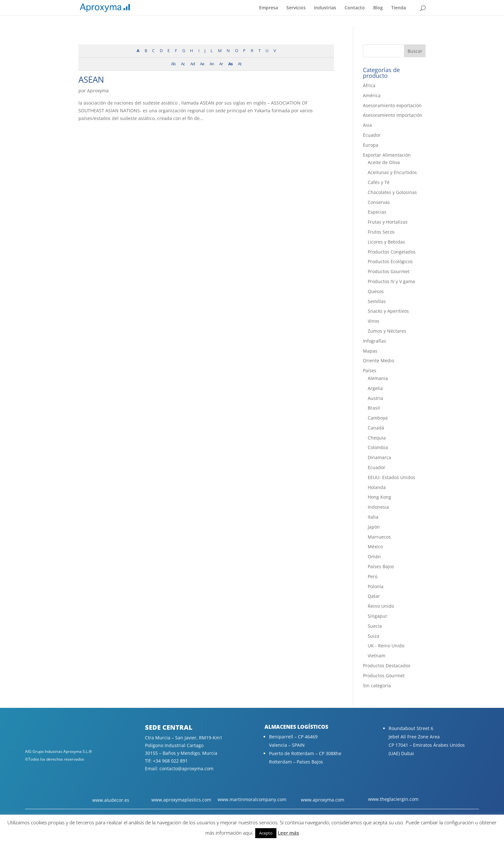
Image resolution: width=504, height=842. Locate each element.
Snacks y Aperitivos (388, 311)
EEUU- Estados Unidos (392, 477)
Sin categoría (377, 685)
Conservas (379, 202)
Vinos (373, 321)
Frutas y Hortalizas (388, 222)
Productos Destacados (387, 666)
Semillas (377, 301)
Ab (173, 64)
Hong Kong (379, 497)
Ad (193, 64)
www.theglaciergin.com (393, 799)
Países (370, 370)
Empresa (269, 8)
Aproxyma (98, 91)
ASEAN (91, 79)
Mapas (370, 351)
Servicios (296, 8)
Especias (377, 212)
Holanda (377, 487)
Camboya (378, 418)
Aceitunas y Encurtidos (392, 172)
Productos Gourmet (389, 271)
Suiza (373, 636)
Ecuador (372, 135)
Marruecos (379, 537)
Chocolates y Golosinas (392, 192)
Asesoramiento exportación (392, 105)
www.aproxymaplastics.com (181, 800)
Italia (373, 517)
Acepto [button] (266, 833)
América (372, 95)
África (369, 85)
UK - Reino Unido (386, 646)
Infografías (374, 341)
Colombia (378, 447)
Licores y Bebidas (386, 242)
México (375, 546)
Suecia (375, 626)
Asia (367, 125)
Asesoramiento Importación (393, 115)
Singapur (378, 616)
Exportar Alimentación (387, 155)
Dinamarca (379, 457)
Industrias (325, 8)
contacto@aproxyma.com (186, 768)
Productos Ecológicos (390, 261)
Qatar (374, 596)
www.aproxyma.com (323, 800)
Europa (371, 145)
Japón (374, 527)
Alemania (378, 378)
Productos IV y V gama (391, 281)
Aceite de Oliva (384, 162)
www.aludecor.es (111, 800)
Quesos (376, 291)
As (230, 64)
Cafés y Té (379, 182)
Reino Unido (381, 606)
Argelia (375, 388)
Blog (378, 8)
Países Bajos (381, 566)
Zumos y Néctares (387, 331)
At (240, 64)
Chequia (377, 438)
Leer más (288, 833)
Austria (375, 398)
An (212, 64)
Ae (202, 64)
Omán (374, 556)
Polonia (376, 586)
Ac (183, 64)
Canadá (376, 428)
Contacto (355, 8)
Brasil (374, 408)
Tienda (399, 8)
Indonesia (378, 507)
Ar (221, 64)
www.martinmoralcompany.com (252, 799)
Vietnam (377, 656)
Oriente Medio (378, 361)
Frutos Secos (381, 232)
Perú (373, 576)
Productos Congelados (392, 252)
